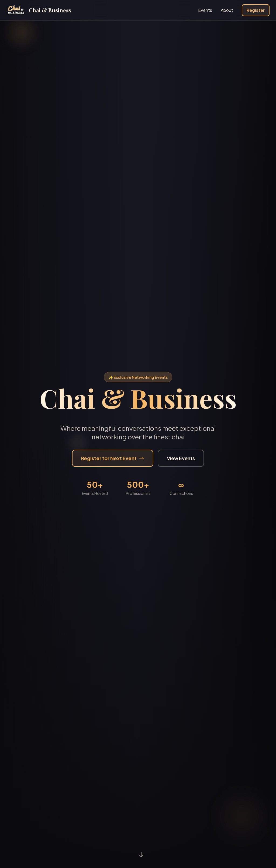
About (227, 10)
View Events (181, 458)
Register (256, 10)
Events (205, 10)
